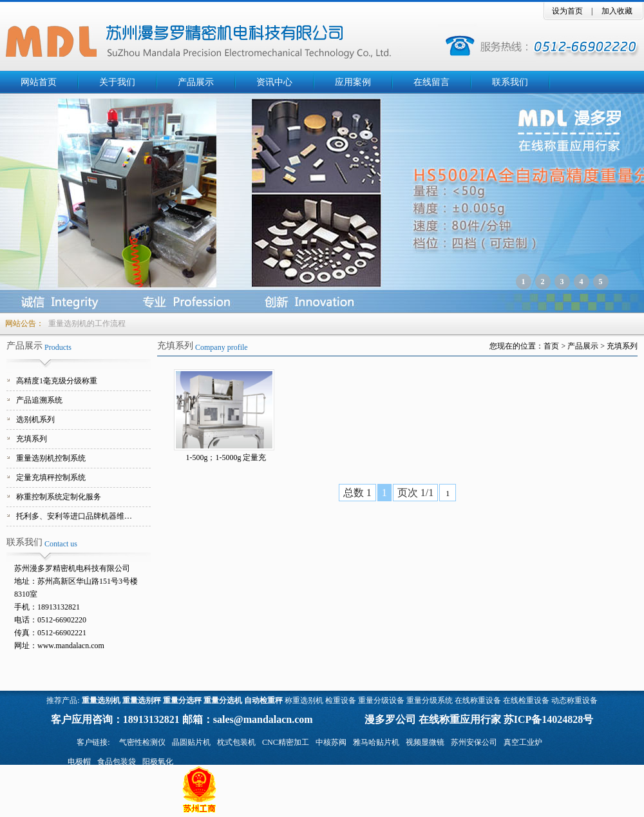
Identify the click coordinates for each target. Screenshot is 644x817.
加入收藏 (617, 11)
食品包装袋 (117, 762)
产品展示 (196, 82)
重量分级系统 (430, 700)
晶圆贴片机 (191, 742)
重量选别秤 (142, 700)
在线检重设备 (526, 700)
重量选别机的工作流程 (87, 323)
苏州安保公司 (474, 742)
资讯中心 (274, 82)
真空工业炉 (523, 742)
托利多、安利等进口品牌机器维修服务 (77, 516)
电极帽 (79, 762)
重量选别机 (101, 700)
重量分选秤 (182, 700)
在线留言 (431, 82)
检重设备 (341, 700)
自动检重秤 (263, 700)
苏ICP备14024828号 (549, 719)
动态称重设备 (574, 700)
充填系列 (32, 439)
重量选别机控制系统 (51, 458)
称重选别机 (304, 700)
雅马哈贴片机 (376, 742)
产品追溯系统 (39, 400)
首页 (551, 346)
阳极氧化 (158, 762)
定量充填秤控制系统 (51, 477)
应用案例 (353, 82)
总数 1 (357, 493)
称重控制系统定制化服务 (59, 497)
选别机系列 (35, 419)
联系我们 (510, 82)
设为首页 (567, 11)
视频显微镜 (425, 742)
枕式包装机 (236, 742)
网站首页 (39, 82)
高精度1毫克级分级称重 (57, 381)
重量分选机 (223, 700)
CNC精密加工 (286, 742)
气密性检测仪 (142, 742)
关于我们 (117, 82)
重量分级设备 (381, 700)
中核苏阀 (331, 742)
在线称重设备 (478, 700)
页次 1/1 (415, 493)
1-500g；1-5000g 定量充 (226, 457)
